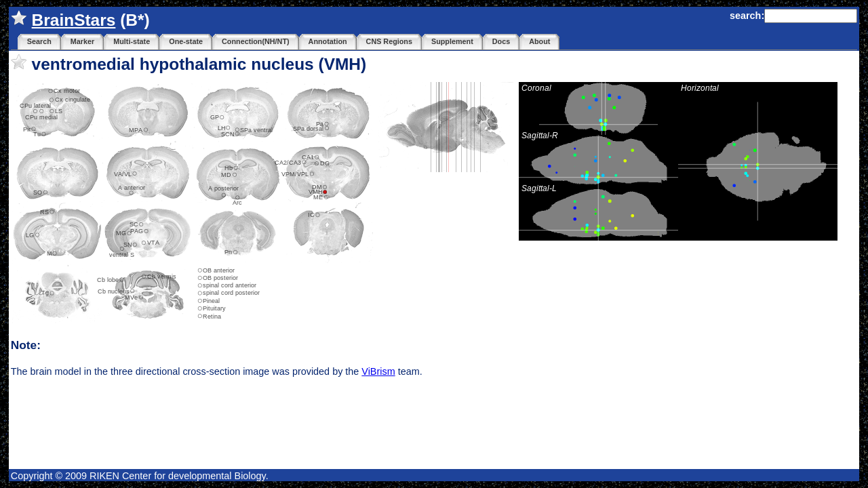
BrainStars (74, 20)
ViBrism (378, 371)
